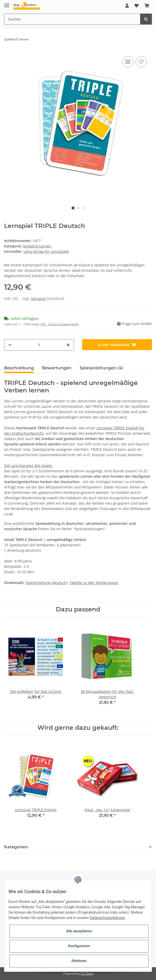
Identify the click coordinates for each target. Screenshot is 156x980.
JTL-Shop (87, 973)
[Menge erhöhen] (68, 345)
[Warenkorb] (147, 6)
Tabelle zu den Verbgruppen (94, 583)
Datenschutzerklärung (107, 918)
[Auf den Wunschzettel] (141, 62)
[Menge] (39, 345)
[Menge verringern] (10, 345)
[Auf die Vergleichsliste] (128, 62)
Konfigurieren (79, 946)
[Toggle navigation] (7, 3)
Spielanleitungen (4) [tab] (101, 368)
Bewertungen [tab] (57, 368)
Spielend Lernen (37, 246)
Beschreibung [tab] (19, 368)
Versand (39, 299)
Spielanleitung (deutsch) (46, 583)
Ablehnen (79, 961)
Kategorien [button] (16, 847)
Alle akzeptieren (79, 931)
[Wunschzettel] (137, 6)
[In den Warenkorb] (117, 345)
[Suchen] (72, 19)
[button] (127, 6)
